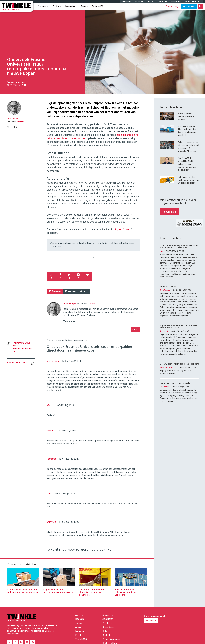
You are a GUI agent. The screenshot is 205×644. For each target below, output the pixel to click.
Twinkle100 (98, 10)
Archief (79, 631)
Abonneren (126, 5)
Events (84, 10)
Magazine (71, 10)
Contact (151, 5)
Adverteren (140, 5)
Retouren (20, 86)
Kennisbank (176, 5)
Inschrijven (170, 230)
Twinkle (20, 125)
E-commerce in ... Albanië (18, 367)
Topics (57, 10)
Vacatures (163, 5)
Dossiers (43, 10)
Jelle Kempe (12, 123)
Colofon (106, 635)
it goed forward (123, 233)
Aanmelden (151, 624)
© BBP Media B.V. (193, 5)
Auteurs (79, 619)
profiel (135, 333)
